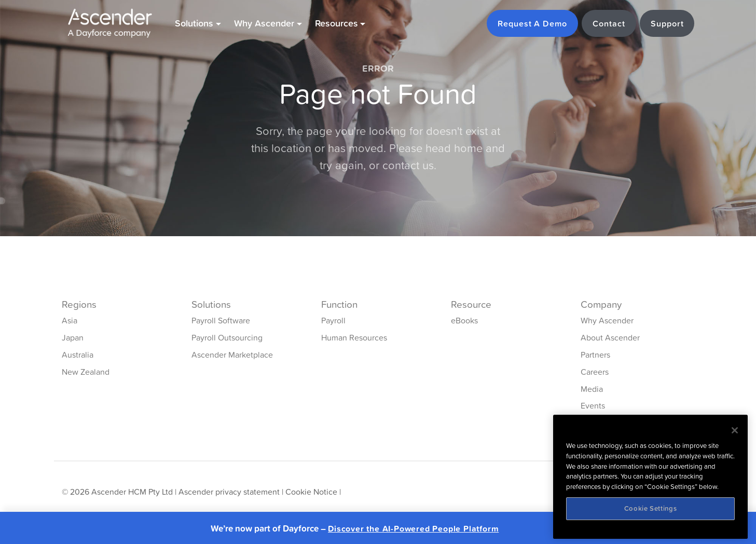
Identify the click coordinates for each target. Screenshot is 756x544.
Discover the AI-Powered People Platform (413, 529)
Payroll (333, 320)
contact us (408, 165)
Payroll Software (221, 320)
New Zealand (86, 372)
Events (593, 405)
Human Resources (354, 337)
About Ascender (610, 337)
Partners (595, 355)
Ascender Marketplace (232, 355)
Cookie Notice (311, 492)
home (468, 148)
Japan (73, 337)
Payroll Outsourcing (227, 337)
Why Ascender (607, 320)
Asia (70, 320)
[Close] (735, 430)
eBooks (464, 320)
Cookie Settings (651, 508)
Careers (595, 372)
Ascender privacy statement (229, 492)
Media (592, 389)
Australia (78, 355)
